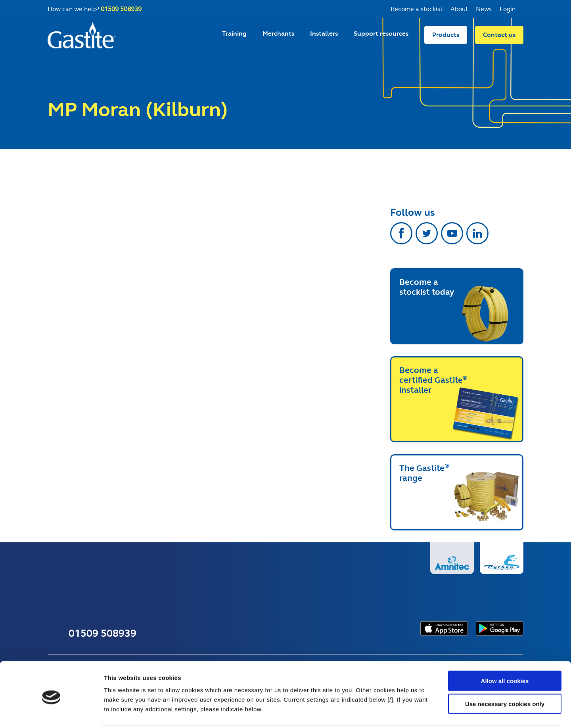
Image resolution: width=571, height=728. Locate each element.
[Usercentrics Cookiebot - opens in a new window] (51, 713)
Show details (416, 712)
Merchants (278, 37)
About (459, 9)
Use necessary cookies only (505, 675)
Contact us (499, 38)
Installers (324, 37)
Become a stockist (417, 9)
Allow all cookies (505, 652)
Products (446, 38)
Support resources (381, 37)
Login (508, 9)
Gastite (83, 38)
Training (234, 37)
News (484, 9)
